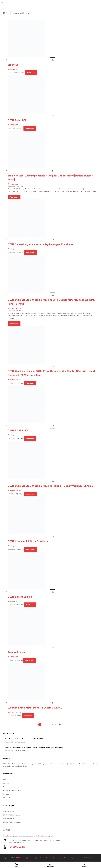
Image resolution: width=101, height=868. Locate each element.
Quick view (53, 60)
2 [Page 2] (43, 724)
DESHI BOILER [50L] (18, 430)
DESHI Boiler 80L (17, 120)
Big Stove (13, 65)
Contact (6, 783)
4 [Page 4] (49, 724)
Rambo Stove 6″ (17, 652)
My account (7, 787)
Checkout (6, 798)
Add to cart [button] (31, 73)
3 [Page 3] (46, 724)
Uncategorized (13, 69)
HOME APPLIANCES (14, 308)
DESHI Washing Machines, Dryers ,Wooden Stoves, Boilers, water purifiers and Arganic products (50, 858)
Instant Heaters (8, 819)
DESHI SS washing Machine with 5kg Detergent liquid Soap (41, 244)
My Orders (7, 794)
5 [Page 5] (53, 724)
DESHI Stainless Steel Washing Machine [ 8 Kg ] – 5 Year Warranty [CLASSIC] (51, 486)
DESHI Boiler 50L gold (20, 597)
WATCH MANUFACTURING (12, 822)
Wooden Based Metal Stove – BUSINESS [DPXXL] (35, 708)
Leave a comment (21, 742)
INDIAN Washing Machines (12, 815)
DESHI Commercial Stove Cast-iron (28, 541)
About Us (6, 780)
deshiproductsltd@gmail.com (46, 836)
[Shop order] (22, 13)
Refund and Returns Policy (12, 790)
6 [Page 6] (56, 724)
